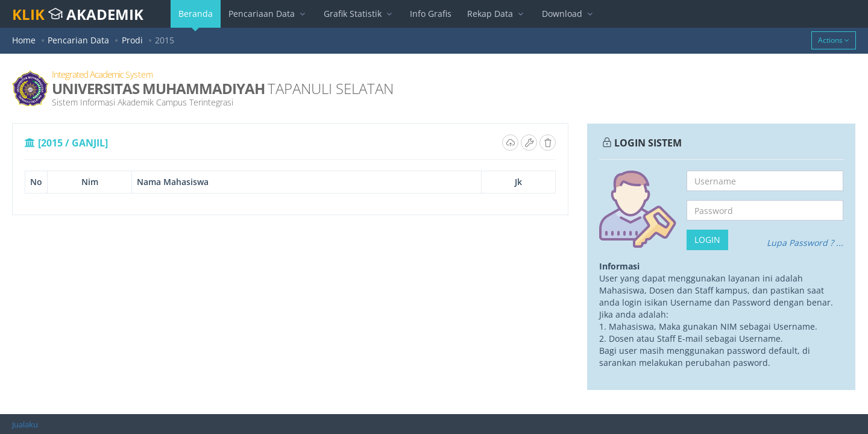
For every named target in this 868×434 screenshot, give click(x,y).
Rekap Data (497, 14)
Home (24, 40)
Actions (834, 40)
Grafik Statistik (359, 14)
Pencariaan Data (268, 14)
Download (569, 14)
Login (707, 240)
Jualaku (25, 424)
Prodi (132, 40)
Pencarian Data (78, 40)
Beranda (196, 18)
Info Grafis (431, 14)
